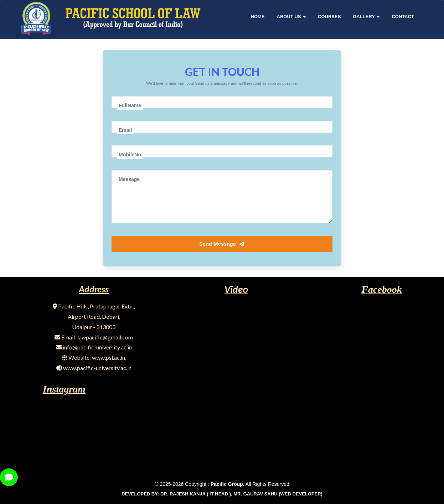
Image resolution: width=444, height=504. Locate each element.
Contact (403, 17)
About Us (291, 17)
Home (258, 17)
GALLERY (366, 17)
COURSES (329, 17)
